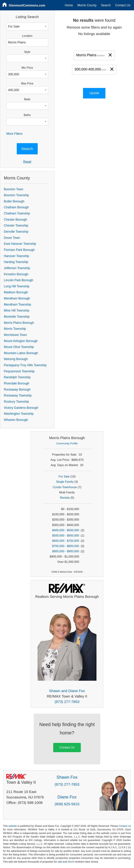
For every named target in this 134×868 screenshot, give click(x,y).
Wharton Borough (16, 420)
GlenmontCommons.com (27, 5)
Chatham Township (17, 213)
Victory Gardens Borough (21, 408)
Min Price (27, 68)
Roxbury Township (16, 402)
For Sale (64, 476)
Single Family (65, 482)
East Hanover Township (20, 244)
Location (27, 36)
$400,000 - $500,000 (66, 530)
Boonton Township (16, 195)
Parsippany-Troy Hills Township (25, 365)
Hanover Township (16, 256)
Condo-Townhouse (65, 487)
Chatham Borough (16, 207)
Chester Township (16, 225)
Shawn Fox (67, 777)
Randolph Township (17, 377)
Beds (27, 99)
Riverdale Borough (17, 383)
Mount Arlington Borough (21, 341)
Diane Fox (67, 797)
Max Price (27, 83)
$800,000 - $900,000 (66, 551)
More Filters (14, 134)
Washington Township (19, 414)
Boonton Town (14, 189)
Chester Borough (15, 220)
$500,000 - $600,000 (66, 536)
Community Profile (67, 443)
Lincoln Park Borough (18, 280)
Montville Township (17, 317)
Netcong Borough (16, 359)
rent (70, 862)
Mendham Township (17, 305)
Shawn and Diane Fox (67, 691)
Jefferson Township (17, 268)
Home (69, 5)
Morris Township (15, 329)
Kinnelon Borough (16, 274)
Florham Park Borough (19, 250)
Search (106, 5)
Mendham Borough (17, 298)
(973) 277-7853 (67, 702)
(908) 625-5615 (67, 804)
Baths (27, 115)
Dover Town (12, 238)
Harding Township (16, 262)
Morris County (87, 5)
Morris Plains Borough (19, 323)
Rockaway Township (18, 395)
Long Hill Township (17, 286)
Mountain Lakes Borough (21, 353)
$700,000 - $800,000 (66, 546)
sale (60, 862)
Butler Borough (14, 201)
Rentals (65, 498)
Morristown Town (15, 335)
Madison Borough (16, 292)
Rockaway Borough (17, 389)
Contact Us (123, 5)
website (13, 826)
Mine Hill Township (16, 310)
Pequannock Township (19, 371)
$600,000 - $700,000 (66, 541)
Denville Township (16, 232)
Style (27, 52)
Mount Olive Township (19, 347)
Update (94, 93)
